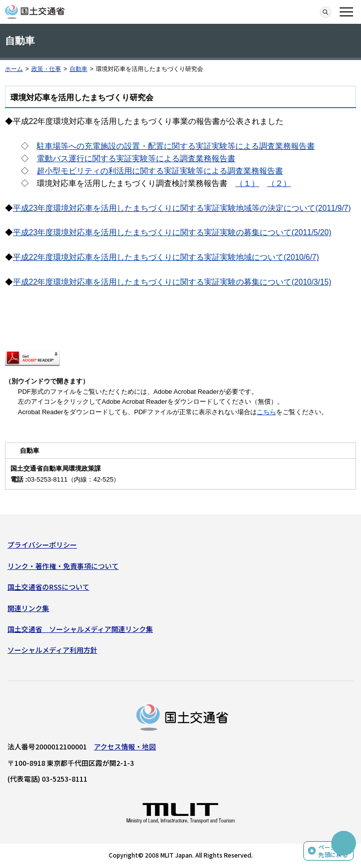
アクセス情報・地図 (125, 746)
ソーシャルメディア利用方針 (52, 650)
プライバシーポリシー (42, 545)
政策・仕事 (46, 69)
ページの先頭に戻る (333, 851)
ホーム (14, 69)
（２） (279, 183)
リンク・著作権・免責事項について (63, 566)
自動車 (78, 69)
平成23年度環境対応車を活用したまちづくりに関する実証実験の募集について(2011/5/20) (172, 232)
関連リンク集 (28, 608)
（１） (247, 183)
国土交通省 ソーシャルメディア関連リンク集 (80, 629)
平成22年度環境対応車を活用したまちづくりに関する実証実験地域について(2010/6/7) (166, 257)
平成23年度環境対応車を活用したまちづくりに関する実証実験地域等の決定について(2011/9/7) (182, 208)
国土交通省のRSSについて (48, 587)
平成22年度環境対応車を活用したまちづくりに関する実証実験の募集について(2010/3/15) (172, 282)
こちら (266, 412)
